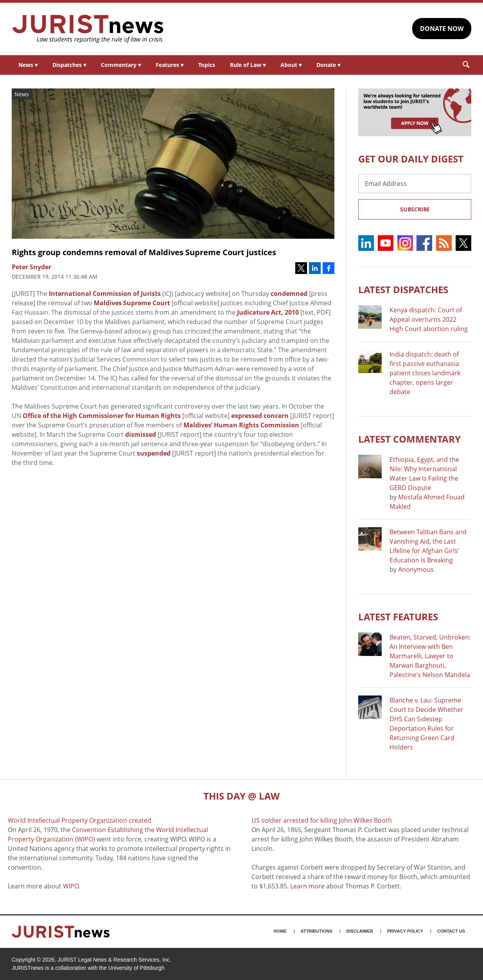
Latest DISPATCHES (403, 289)
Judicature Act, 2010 (268, 312)
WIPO (71, 886)
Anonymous (416, 569)
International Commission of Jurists (105, 294)
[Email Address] (415, 184)
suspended (154, 453)
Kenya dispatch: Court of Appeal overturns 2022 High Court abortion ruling (429, 319)
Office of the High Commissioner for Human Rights (102, 416)
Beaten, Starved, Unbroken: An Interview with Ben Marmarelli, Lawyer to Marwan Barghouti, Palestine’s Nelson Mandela (430, 656)
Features (170, 65)
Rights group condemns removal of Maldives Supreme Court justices (144, 252)
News (28, 65)
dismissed (141, 434)
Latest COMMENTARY (409, 439)
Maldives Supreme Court (132, 303)
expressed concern (260, 416)
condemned (289, 294)
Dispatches (69, 65)
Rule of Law (248, 65)
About (291, 65)
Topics (207, 65)
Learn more (307, 886)
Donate (328, 65)
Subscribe (415, 209)
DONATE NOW (442, 29)
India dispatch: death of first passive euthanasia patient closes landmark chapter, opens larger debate (425, 373)
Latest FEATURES (398, 617)
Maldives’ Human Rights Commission (241, 425)
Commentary (121, 65)
